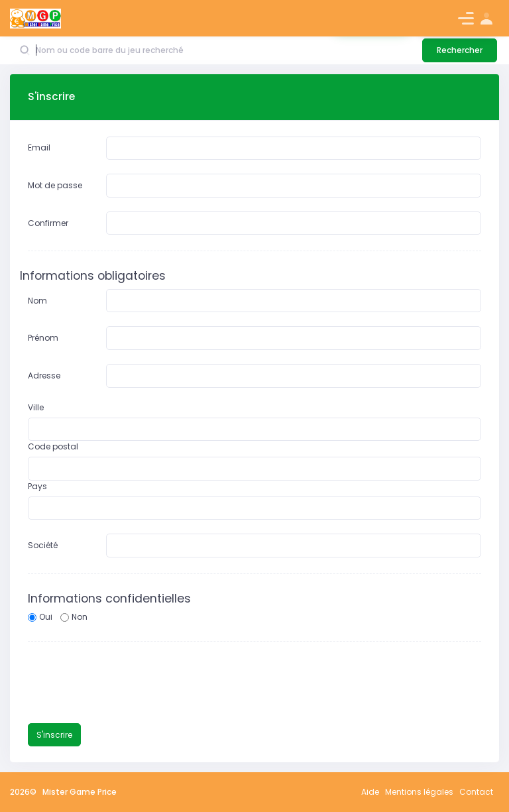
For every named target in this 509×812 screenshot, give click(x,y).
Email (39, 147)
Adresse (44, 376)
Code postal (53, 446)
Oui (46, 617)
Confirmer (48, 223)
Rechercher (460, 50)
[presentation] (129, 683)
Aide (370, 792)
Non (80, 617)
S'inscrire (54, 735)
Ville (36, 407)
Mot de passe (55, 185)
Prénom (43, 338)
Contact (476, 792)
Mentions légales (419, 792)
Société (43, 545)
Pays (37, 486)
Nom (37, 301)
